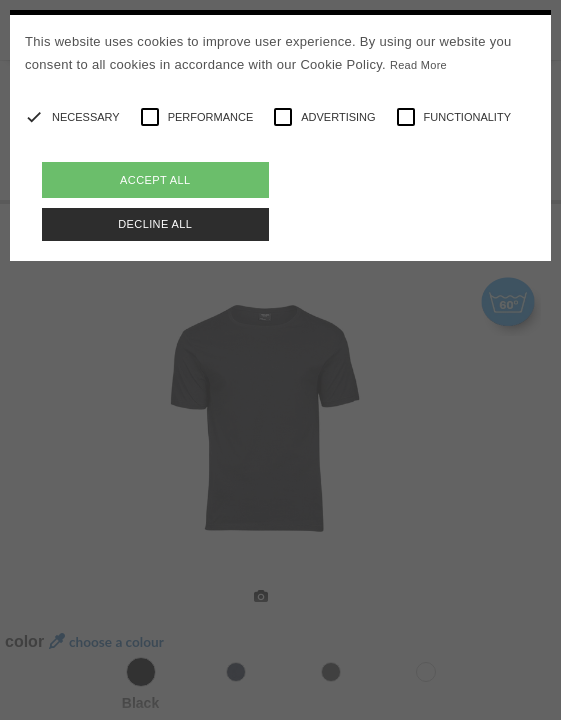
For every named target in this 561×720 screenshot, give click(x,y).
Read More (418, 65)
